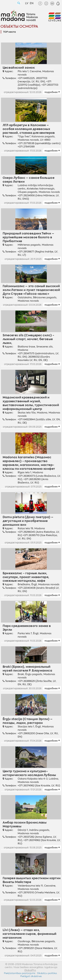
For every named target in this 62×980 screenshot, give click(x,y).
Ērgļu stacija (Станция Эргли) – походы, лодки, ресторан (28, 721)
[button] (58, 3)
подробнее (51, 92)
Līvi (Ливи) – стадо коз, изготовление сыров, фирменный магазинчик (30, 934)
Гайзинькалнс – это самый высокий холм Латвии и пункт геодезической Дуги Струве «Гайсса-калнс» (31, 290)
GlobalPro (30, 970)
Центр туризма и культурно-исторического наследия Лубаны (29, 773)
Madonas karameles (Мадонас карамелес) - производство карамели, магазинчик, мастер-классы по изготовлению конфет (29, 463)
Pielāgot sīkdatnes (31, 976)
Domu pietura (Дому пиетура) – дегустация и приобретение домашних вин (28, 521)
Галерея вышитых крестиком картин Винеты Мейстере (32, 880)
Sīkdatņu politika (47, 973)
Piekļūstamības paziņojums (20, 973)
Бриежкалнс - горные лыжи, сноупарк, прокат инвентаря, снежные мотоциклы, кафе (26, 577)
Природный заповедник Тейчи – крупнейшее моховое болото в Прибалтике (28, 237)
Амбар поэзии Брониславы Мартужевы (25, 824)
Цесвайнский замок (19, 68)
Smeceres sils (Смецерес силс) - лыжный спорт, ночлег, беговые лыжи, (28, 339)
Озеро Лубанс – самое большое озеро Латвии (29, 180)
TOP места (9, 32)
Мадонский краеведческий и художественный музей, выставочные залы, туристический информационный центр (31, 403)
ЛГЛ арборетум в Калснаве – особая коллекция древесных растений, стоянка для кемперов (29, 129)
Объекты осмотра (19, 26)
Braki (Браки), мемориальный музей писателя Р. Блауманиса (27, 669)
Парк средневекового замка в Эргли (27, 628)
